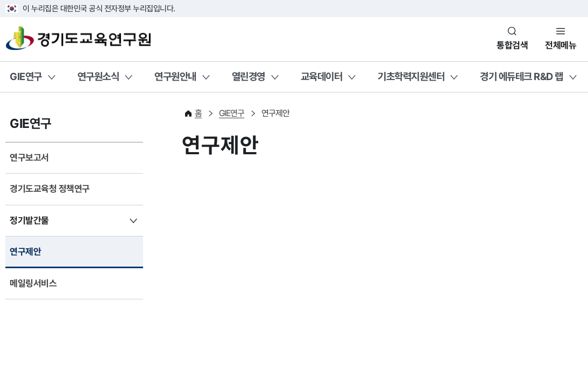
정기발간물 (29, 220)
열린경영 (249, 76)
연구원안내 (175, 76)
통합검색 (512, 45)
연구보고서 (29, 157)
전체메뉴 (561, 45)
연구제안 (25, 252)
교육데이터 (322, 76)
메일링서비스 (33, 283)
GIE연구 (26, 76)
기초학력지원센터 (411, 76)
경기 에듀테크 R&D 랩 (522, 76)
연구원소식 (98, 76)
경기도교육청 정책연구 (50, 189)
